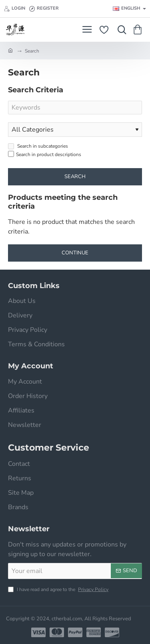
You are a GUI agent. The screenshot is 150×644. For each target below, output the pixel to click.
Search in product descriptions (45, 154)
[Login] (15, 9)
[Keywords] (75, 108)
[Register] (44, 9)
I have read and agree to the (59, 589)
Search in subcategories (38, 146)
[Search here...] (120, 30)
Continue (75, 253)
